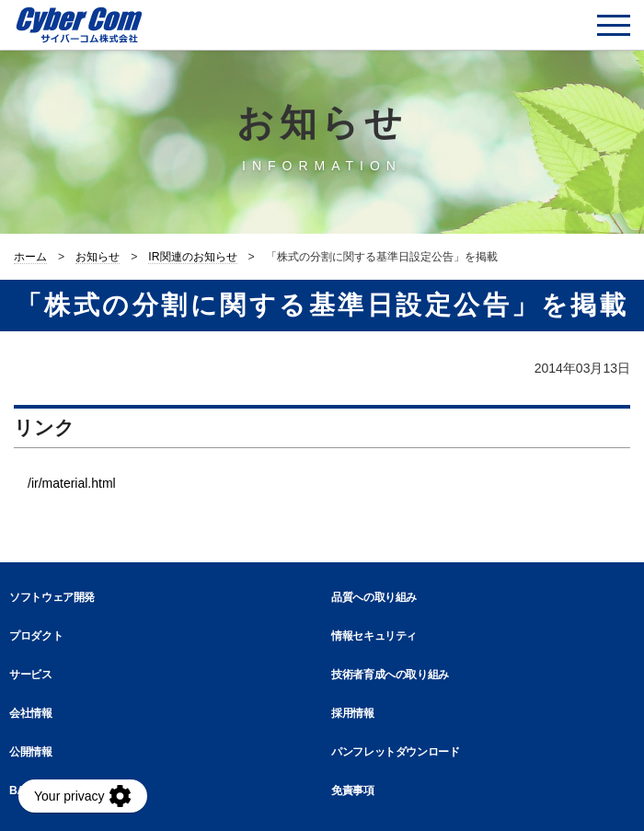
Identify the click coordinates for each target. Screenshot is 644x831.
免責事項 (353, 791)
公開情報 (31, 752)
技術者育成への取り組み (390, 675)
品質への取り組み (374, 597)
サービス (31, 675)
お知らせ (98, 257)
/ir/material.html (72, 483)
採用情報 (353, 713)
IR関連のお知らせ (192, 257)
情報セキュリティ (374, 636)
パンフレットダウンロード (396, 752)
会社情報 (31, 713)
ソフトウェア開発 (52, 597)
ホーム (30, 257)
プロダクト (36, 636)
